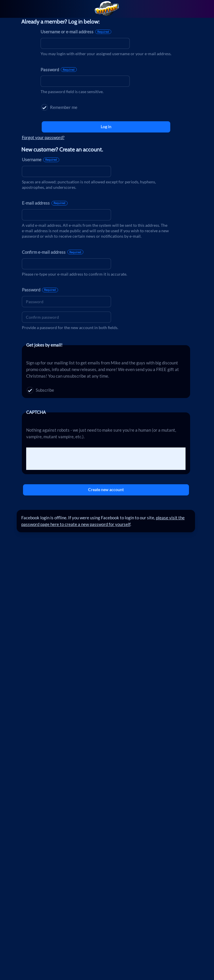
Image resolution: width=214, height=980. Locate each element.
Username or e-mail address (76, 32)
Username (41, 160)
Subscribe (40, 390)
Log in (106, 127)
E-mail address (45, 203)
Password (59, 70)
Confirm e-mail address (53, 252)
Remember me (59, 107)
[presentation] (70, 459)
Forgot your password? (43, 137)
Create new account (106, 490)
